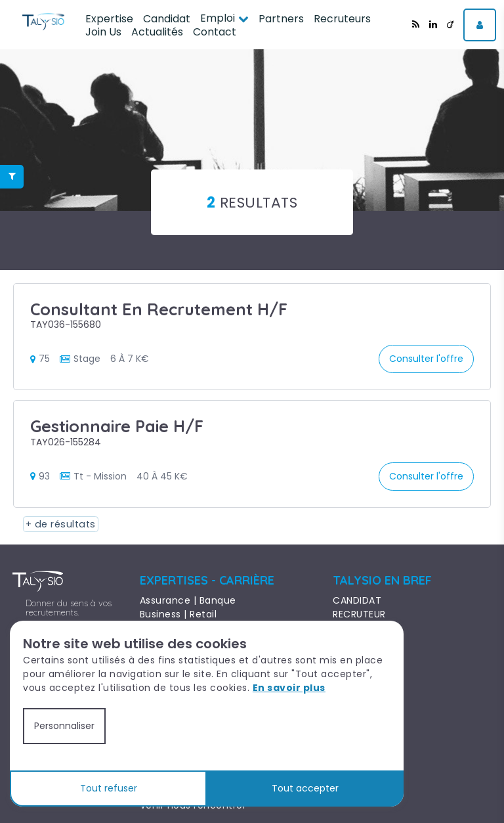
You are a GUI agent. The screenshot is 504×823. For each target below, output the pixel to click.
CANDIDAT (357, 600)
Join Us (103, 32)
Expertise (109, 19)
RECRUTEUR (359, 614)
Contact (215, 32)
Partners (281, 19)
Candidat (167, 19)
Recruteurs (342, 19)
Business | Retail (178, 614)
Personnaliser (64, 726)
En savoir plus (289, 688)
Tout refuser (109, 788)
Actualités (157, 32)
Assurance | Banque (188, 600)
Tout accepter (305, 788)
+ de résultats (57, 524)
